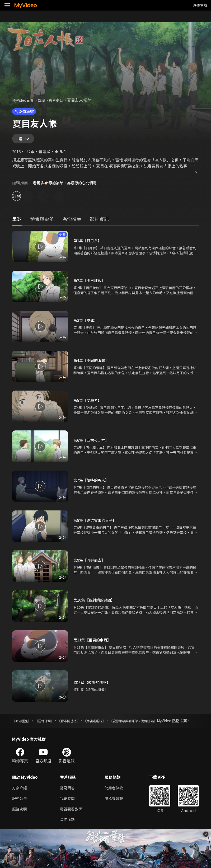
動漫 (44, 100)
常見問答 (68, 796)
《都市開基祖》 (77, 723)
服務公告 (20, 807)
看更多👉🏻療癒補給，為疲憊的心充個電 (67, 185)
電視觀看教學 (72, 818)
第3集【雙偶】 (86, 323)
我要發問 (68, 807)
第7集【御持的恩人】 (92, 482)
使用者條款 (116, 796)
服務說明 (20, 818)
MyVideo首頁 (24, 100)
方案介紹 (20, 796)
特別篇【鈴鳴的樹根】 (93, 685)
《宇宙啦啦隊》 (107, 723)
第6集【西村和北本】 (92, 442)
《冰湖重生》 (23, 723)
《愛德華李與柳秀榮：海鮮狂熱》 (152, 723)
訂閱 (23, 198)
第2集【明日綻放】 (90, 283)
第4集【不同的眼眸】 (92, 362)
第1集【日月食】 (88, 243)
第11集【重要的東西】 (93, 642)
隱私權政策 (116, 807)
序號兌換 (200, 5)
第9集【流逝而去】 (90, 562)
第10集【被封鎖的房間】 (95, 602)
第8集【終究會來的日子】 (96, 522)
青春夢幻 (59, 100)
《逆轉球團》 (49, 723)
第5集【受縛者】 (88, 403)
